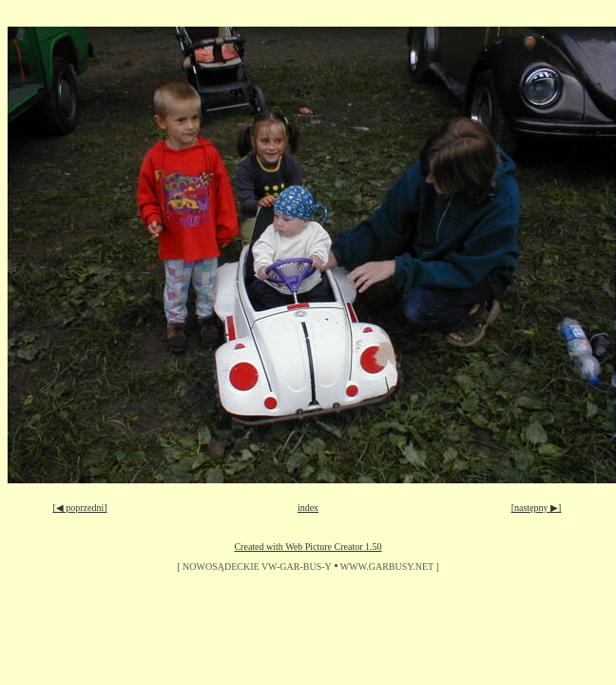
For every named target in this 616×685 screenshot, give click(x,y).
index (308, 508)
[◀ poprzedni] (79, 508)
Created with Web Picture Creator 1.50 (308, 547)
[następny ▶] (537, 508)
